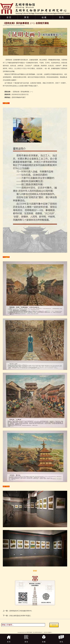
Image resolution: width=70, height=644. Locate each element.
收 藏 (44, 17)
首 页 (9, 17)
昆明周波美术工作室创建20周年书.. (21, 611)
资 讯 (61, 17)
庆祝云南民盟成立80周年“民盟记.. (20, 616)
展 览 (26, 17)
